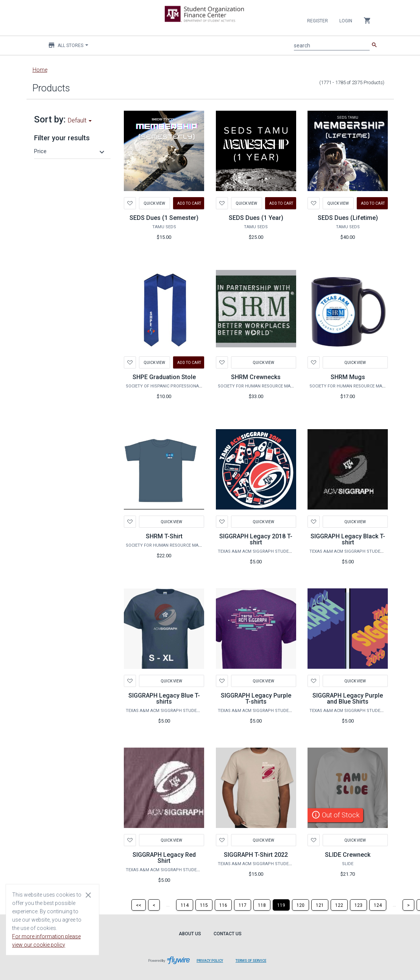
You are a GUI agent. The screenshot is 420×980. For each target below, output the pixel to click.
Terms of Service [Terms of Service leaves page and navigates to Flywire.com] (251, 961)
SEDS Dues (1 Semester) (164, 218)
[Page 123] (358, 905)
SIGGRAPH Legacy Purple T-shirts (256, 699)
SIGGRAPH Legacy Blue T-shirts (164, 699)
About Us (190, 934)
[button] (70, 151)
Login (346, 21)
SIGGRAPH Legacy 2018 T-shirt (256, 539)
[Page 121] (320, 905)
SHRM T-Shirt (164, 536)
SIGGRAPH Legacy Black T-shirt (348, 539)
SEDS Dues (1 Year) (256, 218)
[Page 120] (301, 905)
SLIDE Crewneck (348, 855)
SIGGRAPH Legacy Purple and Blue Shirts (348, 699)
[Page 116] (223, 905)
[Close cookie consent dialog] (88, 895)
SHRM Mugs (348, 377)
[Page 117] (243, 905)
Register (318, 21)
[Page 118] (262, 905)
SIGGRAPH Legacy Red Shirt (164, 858)
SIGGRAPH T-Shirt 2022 (256, 855)
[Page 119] (281, 905)
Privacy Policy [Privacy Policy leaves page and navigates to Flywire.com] (210, 961)
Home (40, 70)
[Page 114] (185, 905)
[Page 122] (339, 905)
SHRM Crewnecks (256, 377)
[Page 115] (204, 905)
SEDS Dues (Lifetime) (348, 218)
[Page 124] (378, 905)
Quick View (155, 203)
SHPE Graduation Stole (164, 377)
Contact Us (228, 934)
